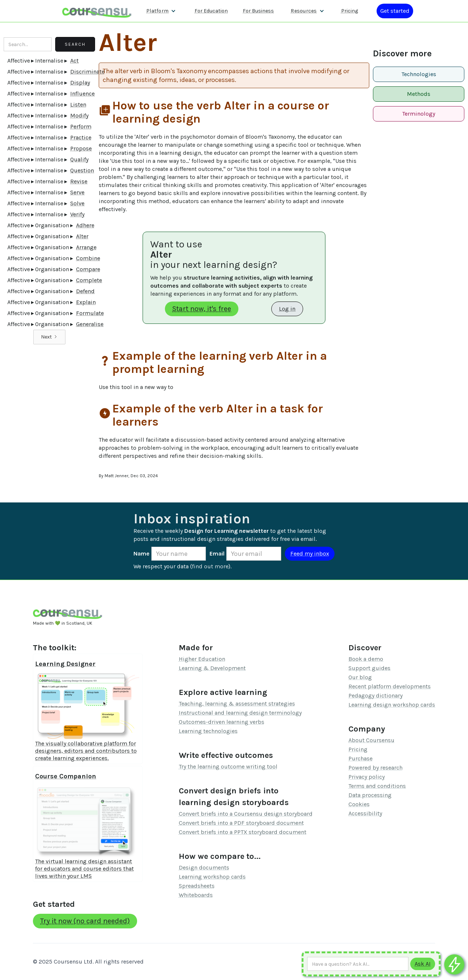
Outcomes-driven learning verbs (222, 722)
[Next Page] (49, 337)
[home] (97, 11)
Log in (287, 309)
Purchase (361, 758)
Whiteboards (196, 895)
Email (217, 553)
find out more (210, 566)
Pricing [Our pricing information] (350, 11)
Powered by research (375, 768)
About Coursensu (371, 740)
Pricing (358, 749)
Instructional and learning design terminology (240, 713)
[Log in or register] (395, 11)
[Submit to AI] (423, 964)
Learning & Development (212, 668)
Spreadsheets (197, 886)
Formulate (90, 313)
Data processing (370, 795)
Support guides (369, 668)
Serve (77, 192)
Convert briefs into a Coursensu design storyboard (246, 814)
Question (82, 170)
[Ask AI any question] (358, 964)
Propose (81, 148)
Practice (81, 137)
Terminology (419, 114)
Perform (81, 126)
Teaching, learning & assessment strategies (237, 704)
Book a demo (366, 659)
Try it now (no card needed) (85, 921)
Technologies (419, 74)
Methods (419, 94)
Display (80, 83)
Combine (88, 258)
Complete (89, 280)
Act (74, 61)
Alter (82, 236)
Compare (88, 269)
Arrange (86, 247)
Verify (77, 214)
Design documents (204, 867)
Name (141, 553)
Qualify (79, 159)
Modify (79, 115)
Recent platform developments (390, 686)
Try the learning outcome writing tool (228, 766)
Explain (86, 302)
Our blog (360, 677)
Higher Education (202, 659)
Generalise (90, 324)
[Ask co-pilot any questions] (454, 964)
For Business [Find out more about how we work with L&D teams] (258, 11)
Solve (77, 203)
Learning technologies (208, 731)
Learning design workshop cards (392, 705)
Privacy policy (367, 777)
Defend (85, 291)
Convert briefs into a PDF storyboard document (241, 823)
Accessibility (365, 813)
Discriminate (87, 72)
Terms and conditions (377, 786)
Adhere (85, 225)
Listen (78, 104)
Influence (82, 93)
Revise (79, 181)
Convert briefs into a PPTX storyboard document (243, 832)
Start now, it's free (202, 309)
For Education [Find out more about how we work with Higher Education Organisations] (211, 11)
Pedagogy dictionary (375, 695)
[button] (161, 11)
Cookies (359, 804)
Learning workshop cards (212, 877)
